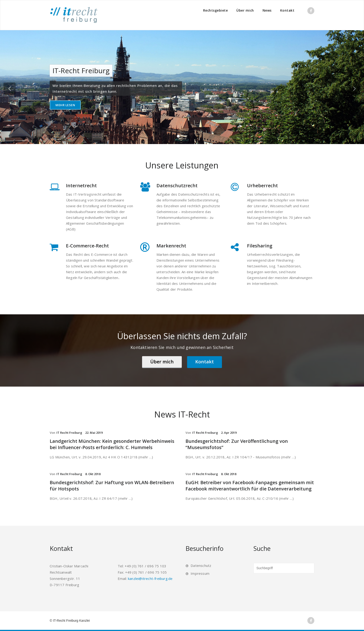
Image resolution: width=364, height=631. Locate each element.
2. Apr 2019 (229, 433)
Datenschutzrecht (177, 186)
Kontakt (287, 10)
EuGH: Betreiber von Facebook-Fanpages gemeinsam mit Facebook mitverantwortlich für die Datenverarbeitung (250, 486)
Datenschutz (201, 565)
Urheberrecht (262, 186)
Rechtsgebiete (216, 10)
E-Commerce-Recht (87, 246)
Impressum (200, 573)
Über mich (245, 10)
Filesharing (260, 246)
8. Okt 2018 (93, 474)
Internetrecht (81, 186)
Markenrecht (171, 246)
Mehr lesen (65, 105)
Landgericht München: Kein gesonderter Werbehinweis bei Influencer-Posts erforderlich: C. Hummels (112, 444)
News (267, 10)
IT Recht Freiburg (69, 433)
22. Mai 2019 (94, 433)
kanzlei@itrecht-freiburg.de (150, 578)
